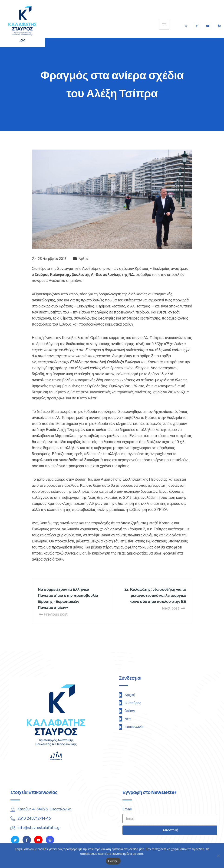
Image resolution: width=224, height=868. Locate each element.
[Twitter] (186, 25)
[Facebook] (197, 25)
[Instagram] (50, 840)
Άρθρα (84, 259)
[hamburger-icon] (164, 25)
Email (127, 809)
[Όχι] (218, 856)
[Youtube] (208, 25)
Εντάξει (113, 861)
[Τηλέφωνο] (219, 25)
